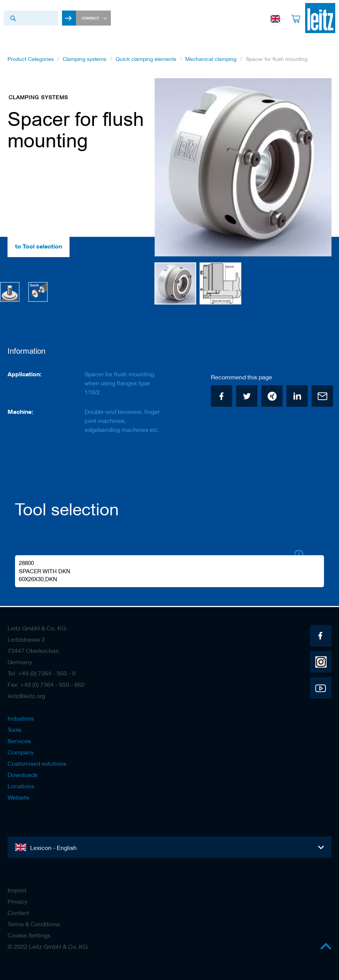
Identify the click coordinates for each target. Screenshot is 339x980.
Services (19, 741)
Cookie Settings (29, 935)
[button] (316, 170)
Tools (14, 730)
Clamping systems (85, 61)
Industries (21, 718)
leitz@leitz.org (26, 696)
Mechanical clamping (211, 61)
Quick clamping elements (146, 61)
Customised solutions (37, 763)
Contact (18, 913)
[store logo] (316, 18)
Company (21, 752)
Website (18, 797)
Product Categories (31, 61)
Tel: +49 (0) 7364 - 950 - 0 (42, 673)
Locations (21, 786)
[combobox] (31, 18)
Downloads (23, 775)
